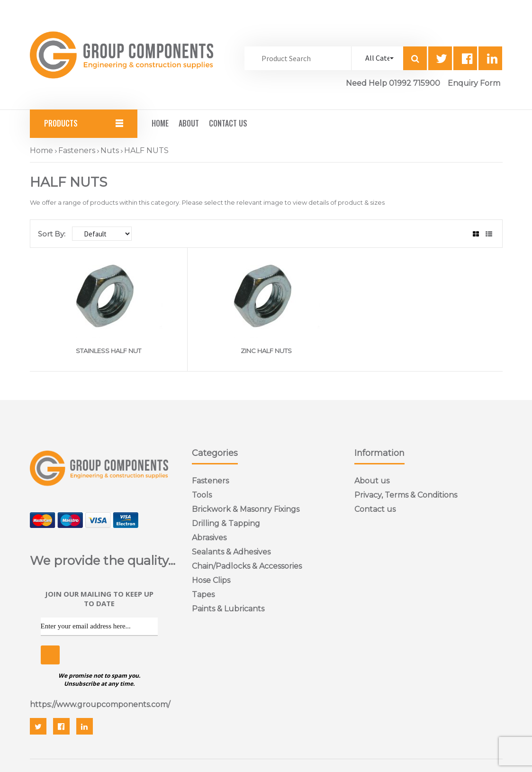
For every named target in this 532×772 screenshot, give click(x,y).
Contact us (375, 509)
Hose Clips (211, 580)
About (189, 123)
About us (372, 481)
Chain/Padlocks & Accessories (247, 566)
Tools (202, 495)
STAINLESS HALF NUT (108, 351)
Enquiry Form (474, 83)
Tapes (203, 595)
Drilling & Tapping (226, 523)
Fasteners (77, 150)
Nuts (110, 150)
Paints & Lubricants (228, 609)
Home (160, 123)
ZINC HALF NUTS (266, 351)
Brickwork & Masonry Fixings (246, 509)
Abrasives (209, 538)
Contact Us (228, 123)
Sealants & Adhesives (231, 552)
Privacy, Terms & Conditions (406, 495)
